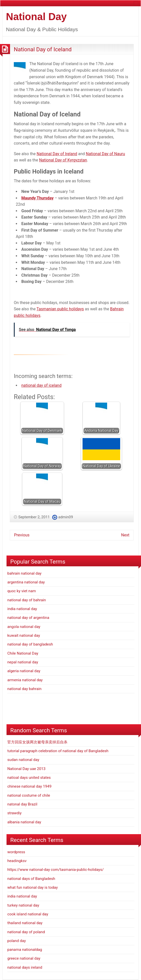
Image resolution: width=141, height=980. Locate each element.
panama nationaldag (25, 950)
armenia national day (25, 680)
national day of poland (26, 932)
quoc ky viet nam (22, 591)
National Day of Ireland (57, 154)
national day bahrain (24, 689)
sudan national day (23, 760)
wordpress (16, 852)
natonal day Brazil (22, 804)
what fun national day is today (32, 887)
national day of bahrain (27, 600)
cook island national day (28, 914)
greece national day (24, 958)
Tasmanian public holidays (60, 309)
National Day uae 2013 (26, 769)
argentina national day (26, 582)
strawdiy (14, 813)
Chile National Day (23, 653)
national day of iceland (41, 385)
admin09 (66, 517)
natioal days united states (29, 778)
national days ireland (25, 967)
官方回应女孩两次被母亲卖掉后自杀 (37, 742)
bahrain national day (24, 573)
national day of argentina (28, 618)
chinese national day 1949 (29, 786)
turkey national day (23, 905)
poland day (17, 941)
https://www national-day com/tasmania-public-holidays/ (55, 870)
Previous (22, 535)
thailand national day (25, 923)
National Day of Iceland (43, 49)
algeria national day (24, 671)
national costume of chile (29, 795)
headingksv (17, 861)
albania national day (24, 822)
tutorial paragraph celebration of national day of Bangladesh (58, 751)
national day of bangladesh (30, 644)
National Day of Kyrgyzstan (63, 160)
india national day (22, 609)
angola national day (24, 627)
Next (125, 535)
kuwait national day (24, 635)
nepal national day (23, 662)
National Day (36, 17)
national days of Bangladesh (31, 879)
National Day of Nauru (105, 154)
